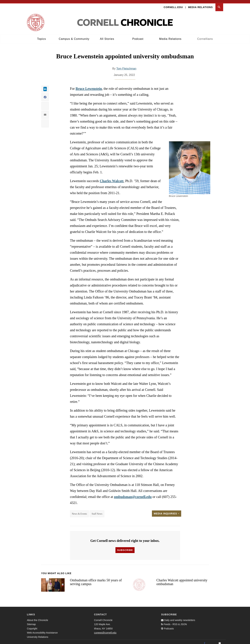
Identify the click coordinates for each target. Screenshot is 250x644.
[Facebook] (205, 641)
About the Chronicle (38, 617)
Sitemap (31, 622)
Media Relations (200, 4)
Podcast (138, 36)
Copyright (32, 626)
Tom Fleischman (126, 66)
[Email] (220, 641)
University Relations (38, 634)
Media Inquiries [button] (167, 511)
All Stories (107, 36)
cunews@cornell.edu (105, 630)
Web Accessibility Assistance (42, 630)
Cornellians (205, 36)
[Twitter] (212, 641)
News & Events (79, 511)
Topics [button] (42, 36)
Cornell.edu (173, 4)
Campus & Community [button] (74, 36)
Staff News (97, 511)
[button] (219, 5)
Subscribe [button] (125, 547)
